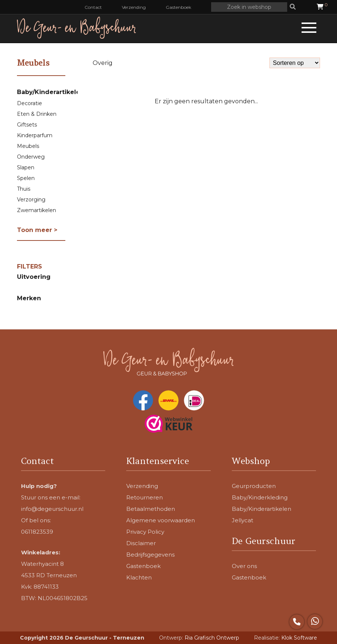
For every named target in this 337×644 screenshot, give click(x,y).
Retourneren (145, 497)
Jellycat (243, 520)
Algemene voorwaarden (161, 520)
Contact (93, 7)
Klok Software (299, 638)
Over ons (244, 566)
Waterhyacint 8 (42, 564)
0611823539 (37, 532)
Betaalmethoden (151, 509)
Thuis (24, 189)
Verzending (134, 7)
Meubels (28, 146)
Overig (103, 63)
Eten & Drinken (37, 114)
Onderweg (31, 157)
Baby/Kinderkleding (260, 497)
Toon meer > (37, 230)
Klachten (139, 577)
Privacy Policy (145, 532)
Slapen (26, 167)
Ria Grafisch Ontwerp (212, 638)
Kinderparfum (35, 135)
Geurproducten (254, 486)
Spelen (26, 178)
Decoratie (30, 103)
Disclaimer (141, 543)
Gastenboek (178, 7)
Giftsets (27, 125)
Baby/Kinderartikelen (51, 92)
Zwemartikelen (37, 210)
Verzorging (31, 200)
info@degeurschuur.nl (52, 509)
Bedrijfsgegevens (150, 555)
